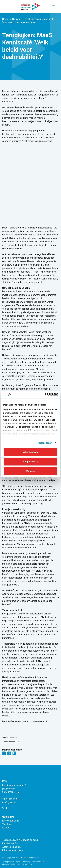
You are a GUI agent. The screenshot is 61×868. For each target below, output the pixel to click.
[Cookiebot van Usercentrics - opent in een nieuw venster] (45, 395)
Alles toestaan (30, 452)
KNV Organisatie (11, 821)
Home (5, 19)
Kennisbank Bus (10, 843)
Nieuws (16, 19)
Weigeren (30, 471)
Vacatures (7, 824)
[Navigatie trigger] (53, 6)
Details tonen (45, 443)
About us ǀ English (11, 847)
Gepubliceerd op (10, 737)
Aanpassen (31, 461)
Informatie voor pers (13, 850)
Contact (6, 828)
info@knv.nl (10, 803)
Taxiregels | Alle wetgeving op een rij (21, 840)
